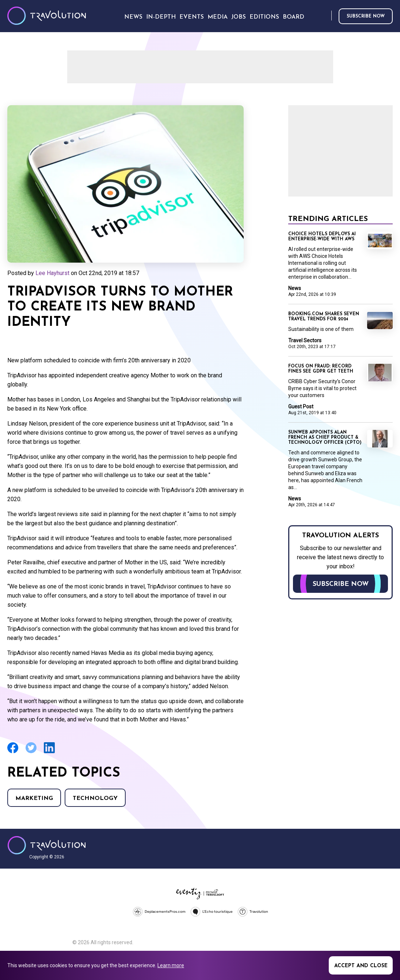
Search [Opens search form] (324, 16)
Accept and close (361, 966)
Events (192, 17)
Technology (95, 798)
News (295, 288)
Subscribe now (366, 16)
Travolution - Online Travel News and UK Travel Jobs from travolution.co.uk (47, 845)
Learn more (171, 965)
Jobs (239, 17)
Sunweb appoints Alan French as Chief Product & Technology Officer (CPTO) (325, 438)
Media (218, 17)
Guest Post (301, 407)
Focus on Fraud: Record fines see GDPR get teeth (321, 369)
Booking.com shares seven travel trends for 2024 (324, 317)
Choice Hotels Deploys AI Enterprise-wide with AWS (322, 237)
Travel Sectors (305, 340)
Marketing (34, 798)
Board (294, 17)
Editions (264, 17)
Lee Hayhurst (52, 273)
